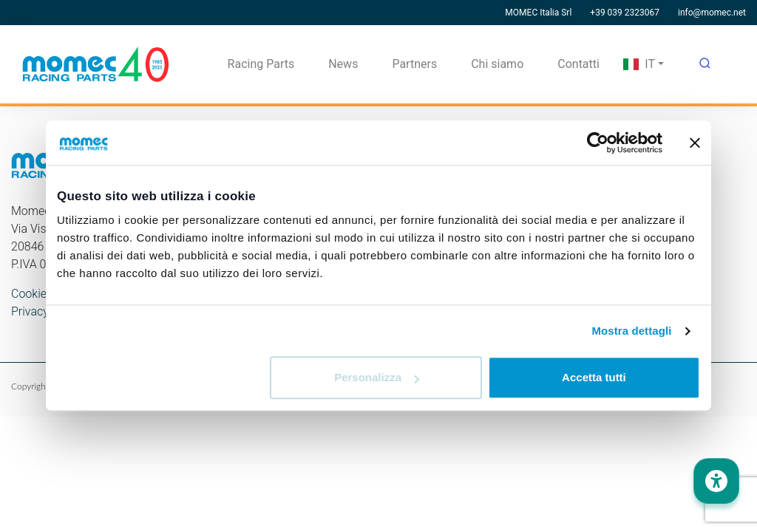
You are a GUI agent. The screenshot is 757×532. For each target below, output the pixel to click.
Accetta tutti (594, 378)
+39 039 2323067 (625, 13)
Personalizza (377, 378)
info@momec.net (712, 13)
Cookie (29, 294)
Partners (414, 64)
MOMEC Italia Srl (538, 13)
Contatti (578, 64)
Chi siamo (497, 64)
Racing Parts (261, 64)
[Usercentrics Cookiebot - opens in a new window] (598, 143)
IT (639, 64)
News (343, 64)
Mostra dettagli (631, 331)
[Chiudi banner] (695, 143)
